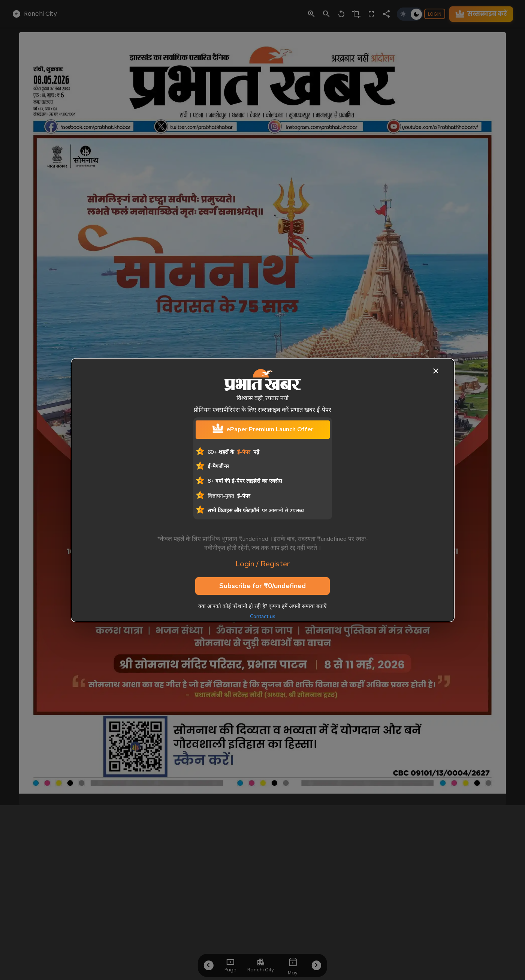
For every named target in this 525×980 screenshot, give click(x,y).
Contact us (263, 616)
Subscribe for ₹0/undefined (262, 586)
